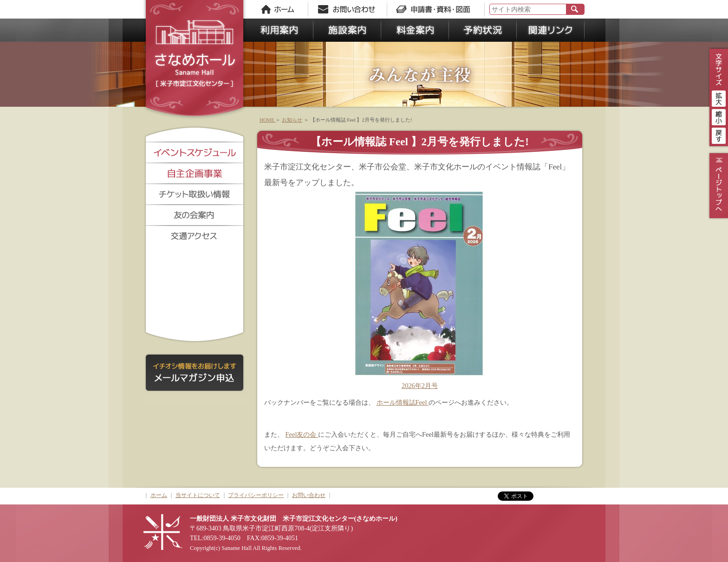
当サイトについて (198, 495)
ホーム (159, 495)
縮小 (719, 116)
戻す (719, 135)
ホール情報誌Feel (403, 402)
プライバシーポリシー (256, 495)
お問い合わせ (309, 495)
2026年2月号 (420, 386)
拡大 (719, 97)
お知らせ (292, 120)
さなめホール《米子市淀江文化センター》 (195, 60)
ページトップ (718, 186)
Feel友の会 (302, 434)
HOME (267, 120)
